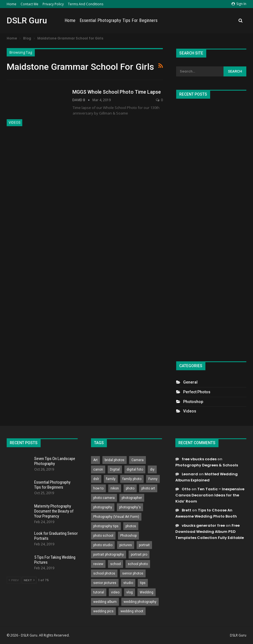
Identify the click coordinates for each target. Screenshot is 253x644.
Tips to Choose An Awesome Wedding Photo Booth (206, 513)
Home (12, 4)
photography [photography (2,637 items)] (103, 507)
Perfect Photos (197, 392)
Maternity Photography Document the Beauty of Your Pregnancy (54, 511)
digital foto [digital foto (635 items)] (135, 469)
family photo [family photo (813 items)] (132, 479)
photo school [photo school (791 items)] (103, 536)
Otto (186, 489)
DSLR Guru (27, 20)
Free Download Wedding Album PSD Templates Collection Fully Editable (210, 532)
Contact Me (30, 4)
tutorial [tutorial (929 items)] (99, 592)
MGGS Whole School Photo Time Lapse (117, 92)
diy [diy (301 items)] (152, 469)
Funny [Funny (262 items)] (153, 479)
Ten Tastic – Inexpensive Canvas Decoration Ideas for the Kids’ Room (210, 495)
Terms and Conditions (86, 4)
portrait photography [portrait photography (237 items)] (109, 555)
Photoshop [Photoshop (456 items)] (128, 536)
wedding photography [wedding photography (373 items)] (140, 602)
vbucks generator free (203, 525)
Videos (14, 123)
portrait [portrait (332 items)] (144, 545)
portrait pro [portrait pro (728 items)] (139, 555)
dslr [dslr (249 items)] (96, 479)
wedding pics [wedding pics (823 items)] (103, 611)
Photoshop (193, 402)
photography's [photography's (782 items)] (130, 507)
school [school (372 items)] (116, 564)
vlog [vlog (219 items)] (130, 592)
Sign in (239, 4)
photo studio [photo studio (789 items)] (103, 545)
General (190, 382)
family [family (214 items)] (111, 479)
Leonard (190, 474)
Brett (186, 510)
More (228, 21)
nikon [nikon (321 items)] (115, 488)
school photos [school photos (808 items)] (104, 573)
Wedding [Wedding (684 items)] (147, 592)
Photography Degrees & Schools (207, 465)
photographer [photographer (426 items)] (132, 498)
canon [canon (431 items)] (98, 469)
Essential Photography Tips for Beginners (180, 20)
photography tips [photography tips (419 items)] (106, 526)
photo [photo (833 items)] (130, 488)
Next (29, 580)
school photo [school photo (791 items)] (138, 564)
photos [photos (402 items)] (131, 526)
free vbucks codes (199, 459)
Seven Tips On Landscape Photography (55, 461)
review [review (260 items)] (98, 564)
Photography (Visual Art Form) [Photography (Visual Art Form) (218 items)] (116, 517)
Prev (14, 580)
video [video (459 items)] (115, 592)
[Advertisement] (211, 228)
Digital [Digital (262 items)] (115, 469)
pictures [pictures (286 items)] (126, 545)
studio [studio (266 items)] (128, 583)
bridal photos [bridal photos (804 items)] (115, 460)
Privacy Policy (53, 4)
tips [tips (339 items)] (143, 583)
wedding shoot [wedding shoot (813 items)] (132, 611)
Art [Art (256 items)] (95, 460)
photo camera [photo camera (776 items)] (104, 498)
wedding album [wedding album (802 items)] (105, 602)
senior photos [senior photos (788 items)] (133, 573)
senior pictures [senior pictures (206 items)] (105, 583)
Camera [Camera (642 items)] (137, 460)
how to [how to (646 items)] (98, 488)
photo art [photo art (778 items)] (148, 488)
